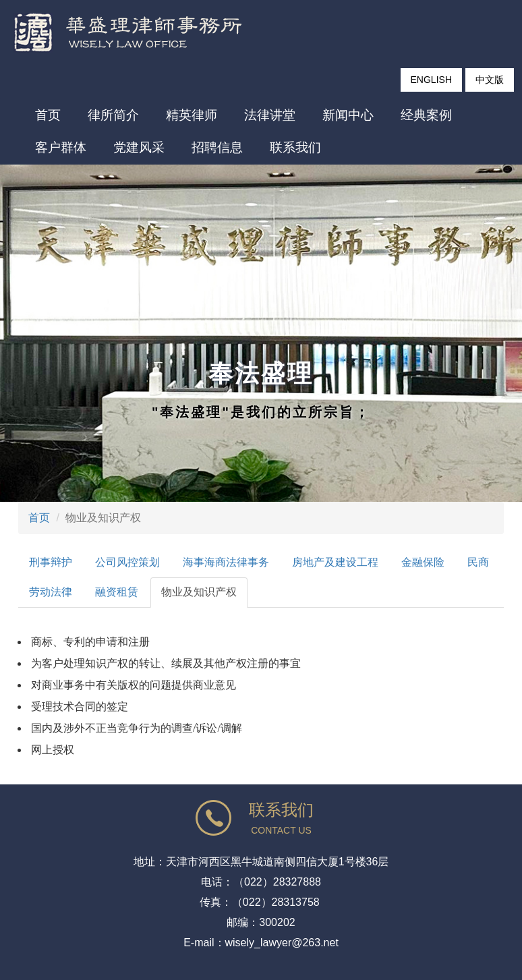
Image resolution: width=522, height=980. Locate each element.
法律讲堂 (270, 115)
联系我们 (295, 147)
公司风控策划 (127, 562)
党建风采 (139, 147)
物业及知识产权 (199, 592)
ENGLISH (431, 80)
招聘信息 (217, 147)
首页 (48, 115)
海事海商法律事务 (226, 562)
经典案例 (426, 115)
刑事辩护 (51, 562)
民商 (478, 562)
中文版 (490, 80)
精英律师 (192, 115)
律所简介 (113, 115)
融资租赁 (117, 592)
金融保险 (423, 562)
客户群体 (61, 147)
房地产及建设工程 (335, 562)
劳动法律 (51, 592)
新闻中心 (348, 115)
